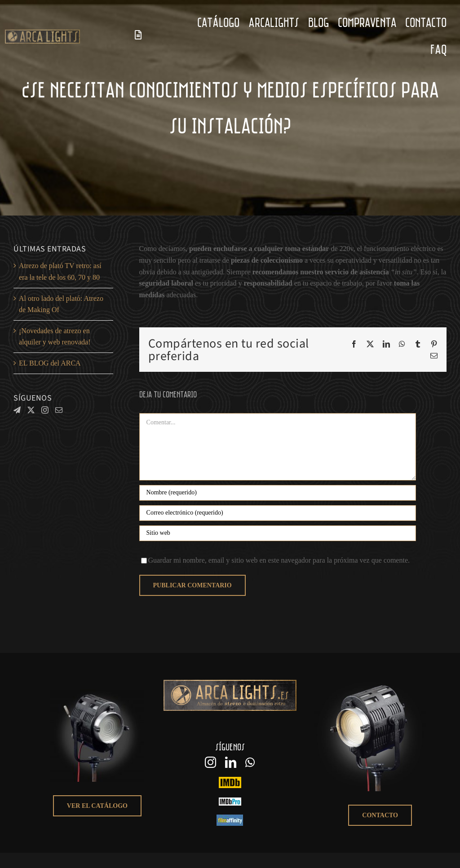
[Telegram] (17, 410)
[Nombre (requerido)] (278, 493)
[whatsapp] (250, 762)
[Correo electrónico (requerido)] (278, 513)
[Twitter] (31, 410)
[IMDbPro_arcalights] (230, 801)
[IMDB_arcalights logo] (230, 780)
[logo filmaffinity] (230, 818)
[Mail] (59, 410)
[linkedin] (231, 762)
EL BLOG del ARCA (50, 363)
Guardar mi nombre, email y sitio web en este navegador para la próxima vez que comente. (279, 560)
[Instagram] (45, 410)
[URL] (278, 533)
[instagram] (210, 762)
